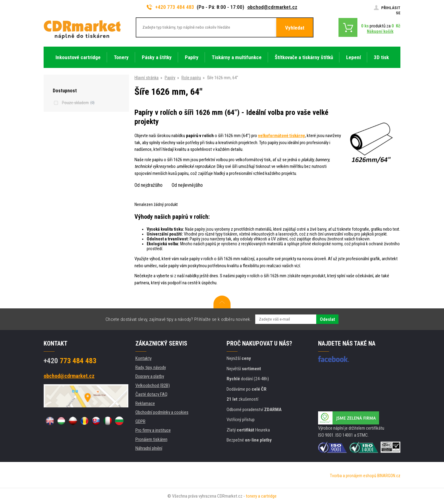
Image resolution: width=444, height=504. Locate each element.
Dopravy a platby (150, 376)
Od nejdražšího (149, 185)
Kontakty (143, 358)
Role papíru (191, 78)
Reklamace (145, 403)
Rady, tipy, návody (151, 367)
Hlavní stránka (147, 78)
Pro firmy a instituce (153, 430)
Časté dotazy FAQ (151, 394)
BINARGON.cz (389, 476)
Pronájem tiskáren (151, 439)
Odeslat (327, 319)
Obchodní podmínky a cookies (162, 412)
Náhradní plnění (149, 448)
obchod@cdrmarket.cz (272, 7)
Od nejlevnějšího (187, 185)
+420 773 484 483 (170, 7)
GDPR (140, 421)
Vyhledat (295, 28)
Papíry (170, 78)
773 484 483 (70, 361)
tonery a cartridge (261, 496)
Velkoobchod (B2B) (153, 385)
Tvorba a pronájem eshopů (353, 476)
